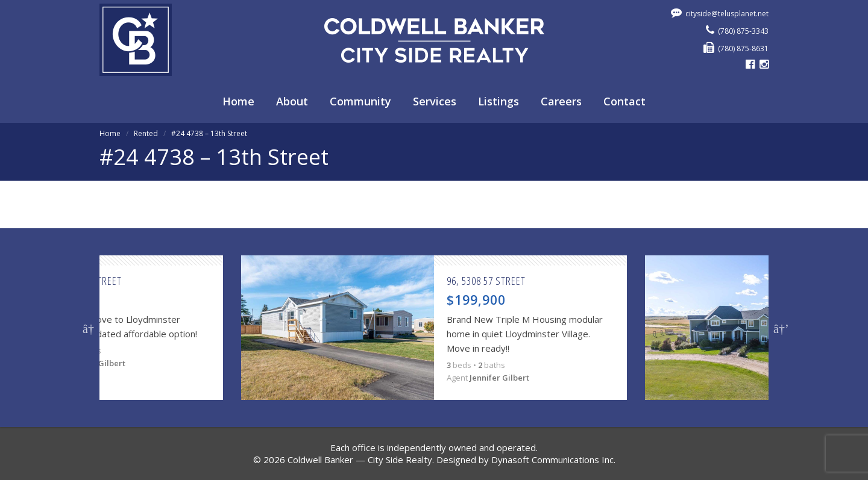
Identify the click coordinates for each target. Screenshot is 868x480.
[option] (434, 328)
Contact (624, 101)
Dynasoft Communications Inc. (553, 460)
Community (360, 101)
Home (238, 101)
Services (435, 101)
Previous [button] (89, 328)
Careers (561, 101)
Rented (146, 133)
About (292, 101)
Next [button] (779, 328)
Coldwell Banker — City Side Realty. (361, 460)
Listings (498, 101)
